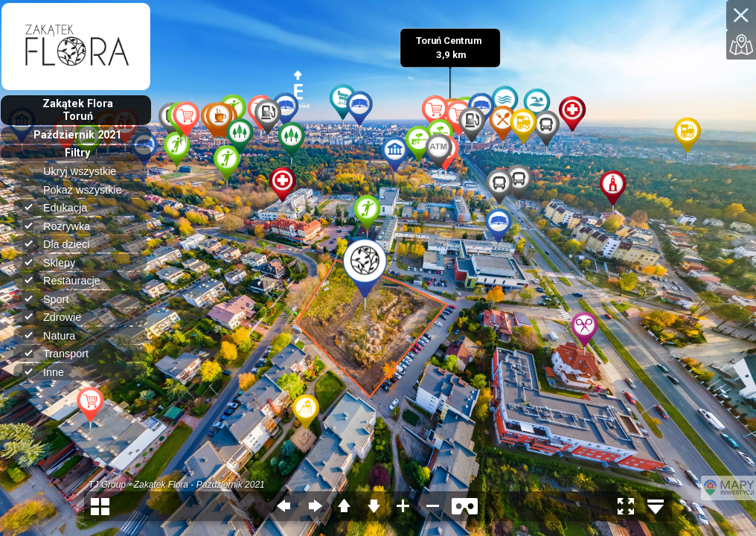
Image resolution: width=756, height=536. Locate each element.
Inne (49, 372)
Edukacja (61, 207)
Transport (62, 353)
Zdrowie (58, 317)
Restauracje (68, 280)
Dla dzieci (62, 244)
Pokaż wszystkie (89, 190)
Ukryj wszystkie (86, 171)
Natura (55, 335)
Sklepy (55, 262)
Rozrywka (63, 226)
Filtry (77, 153)
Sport (52, 299)
